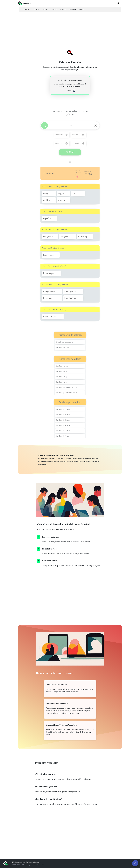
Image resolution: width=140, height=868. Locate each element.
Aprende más (78, 80)
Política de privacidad (73, 86)
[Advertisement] (70, 29)
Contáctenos (41, 865)
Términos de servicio (18, 862)
